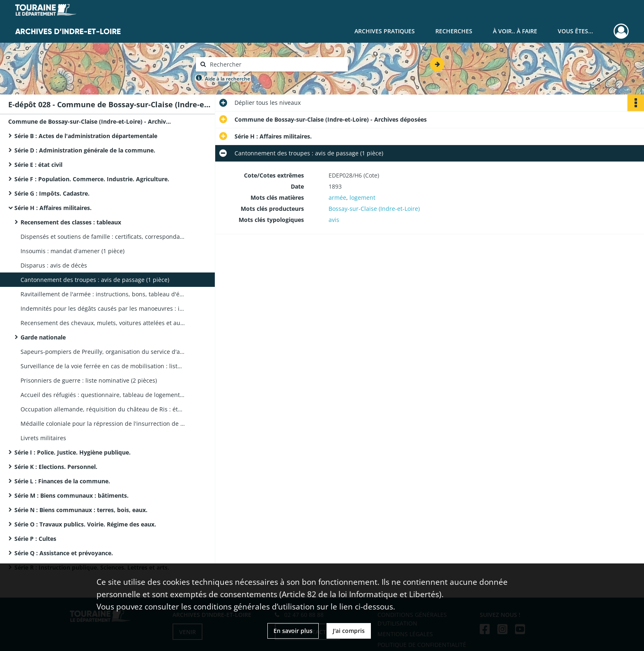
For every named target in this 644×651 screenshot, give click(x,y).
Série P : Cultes (35, 539)
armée (337, 197)
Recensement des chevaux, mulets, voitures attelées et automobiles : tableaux (103, 323)
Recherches (454, 31)
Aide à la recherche (228, 79)
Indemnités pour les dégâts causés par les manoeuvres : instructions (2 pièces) (103, 308)
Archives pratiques (385, 31)
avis (334, 220)
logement (362, 197)
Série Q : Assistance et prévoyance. (64, 553)
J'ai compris (349, 631)
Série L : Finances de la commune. (62, 481)
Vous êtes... (575, 31)
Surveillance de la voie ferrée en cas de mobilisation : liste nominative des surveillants (103, 366)
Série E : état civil (38, 165)
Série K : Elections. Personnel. (56, 467)
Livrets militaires (43, 438)
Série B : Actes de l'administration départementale (86, 136)
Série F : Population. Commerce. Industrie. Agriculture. (92, 179)
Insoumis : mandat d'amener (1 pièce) (72, 251)
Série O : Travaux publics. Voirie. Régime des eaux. (85, 524)
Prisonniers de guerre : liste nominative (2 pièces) (89, 380)
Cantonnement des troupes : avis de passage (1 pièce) (95, 280)
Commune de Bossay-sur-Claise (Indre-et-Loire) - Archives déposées (90, 121)
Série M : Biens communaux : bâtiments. (71, 495)
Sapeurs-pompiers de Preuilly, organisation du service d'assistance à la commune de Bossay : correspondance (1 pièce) (103, 352)
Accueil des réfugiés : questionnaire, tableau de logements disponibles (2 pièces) (103, 395)
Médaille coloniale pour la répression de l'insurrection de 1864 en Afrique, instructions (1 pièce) (103, 424)
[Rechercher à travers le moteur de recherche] (276, 64)
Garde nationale (43, 337)
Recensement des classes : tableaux (71, 222)
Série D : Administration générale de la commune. (85, 150)
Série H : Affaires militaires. (53, 208)
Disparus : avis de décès (54, 265)
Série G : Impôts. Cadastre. (52, 193)
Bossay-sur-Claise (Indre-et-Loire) (374, 209)
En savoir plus (293, 631)
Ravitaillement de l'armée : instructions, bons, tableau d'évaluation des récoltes (103, 294)
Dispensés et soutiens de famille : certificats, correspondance (103, 237)
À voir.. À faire (515, 31)
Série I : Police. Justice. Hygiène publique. (72, 452)
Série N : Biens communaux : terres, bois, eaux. (81, 510)
